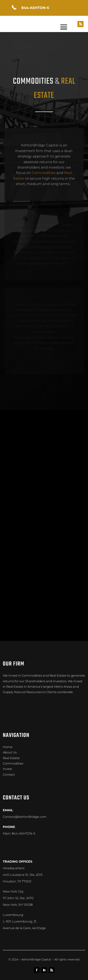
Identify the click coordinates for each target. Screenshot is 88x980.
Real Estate (11, 758)
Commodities (13, 763)
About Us (10, 752)
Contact (9, 774)
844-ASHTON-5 (23, 833)
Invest (7, 769)
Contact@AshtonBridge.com (25, 817)
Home (8, 747)
